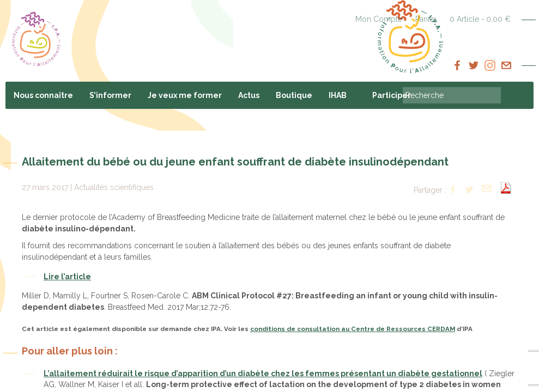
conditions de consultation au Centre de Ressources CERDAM (353, 329)
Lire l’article (67, 277)
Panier (426, 19)
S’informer (110, 95)
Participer (392, 95)
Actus (249, 95)
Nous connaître (43, 95)
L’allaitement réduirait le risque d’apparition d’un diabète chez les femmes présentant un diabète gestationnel (263, 373)
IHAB (338, 95)
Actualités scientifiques (114, 187)
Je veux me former (185, 95)
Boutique (294, 95)
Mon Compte (379, 19)
